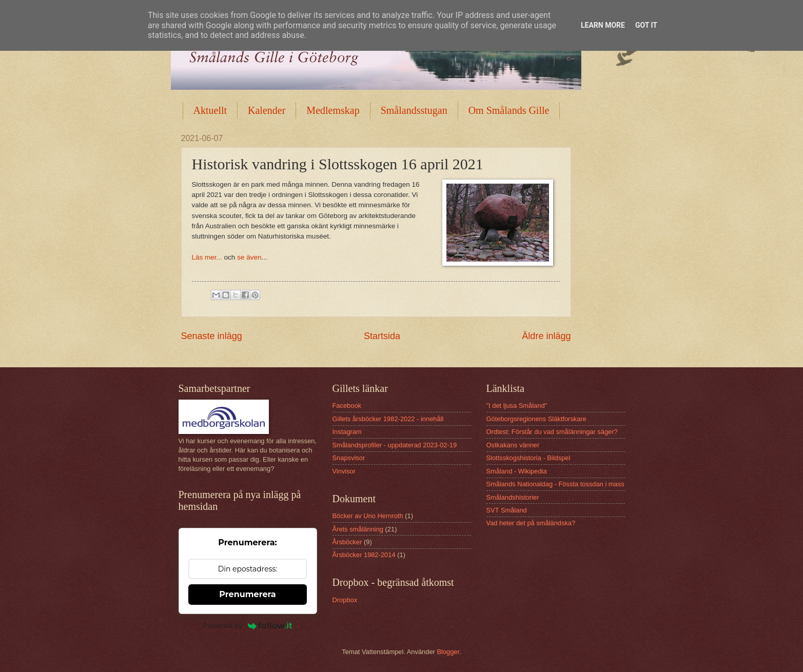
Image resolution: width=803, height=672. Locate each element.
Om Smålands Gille (509, 110)
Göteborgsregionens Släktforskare (536, 419)
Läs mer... (207, 257)
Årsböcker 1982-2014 (364, 555)
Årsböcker (347, 542)
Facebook (347, 406)
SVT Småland (507, 510)
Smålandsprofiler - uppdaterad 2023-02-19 (395, 445)
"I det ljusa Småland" (517, 406)
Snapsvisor (349, 458)
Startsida (382, 336)
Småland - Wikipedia (517, 471)
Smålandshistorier (513, 497)
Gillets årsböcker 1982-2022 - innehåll (388, 419)
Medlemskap (333, 110)
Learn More (603, 25)
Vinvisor (344, 471)
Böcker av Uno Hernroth (368, 516)
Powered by (248, 625)
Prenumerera (247, 594)
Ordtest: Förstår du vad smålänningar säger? (552, 432)
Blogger (448, 652)
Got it (646, 25)
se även (249, 257)
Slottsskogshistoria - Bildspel (528, 458)
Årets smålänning (358, 529)
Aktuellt (210, 110)
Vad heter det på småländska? (531, 523)
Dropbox (345, 600)
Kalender (267, 110)
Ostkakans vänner (513, 445)
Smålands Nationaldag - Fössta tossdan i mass (555, 484)
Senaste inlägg (212, 336)
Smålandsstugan (414, 110)
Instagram (347, 432)
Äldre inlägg (546, 336)
